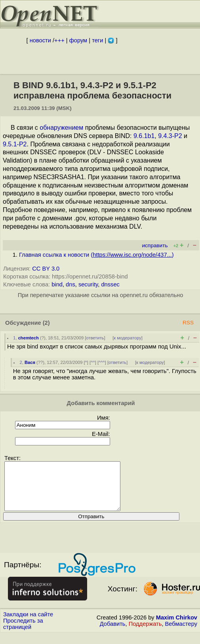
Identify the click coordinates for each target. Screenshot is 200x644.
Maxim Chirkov (177, 627)
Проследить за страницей (23, 633)
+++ (59, 40)
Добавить (113, 633)
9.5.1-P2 (15, 144)
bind (57, 284)
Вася (30, 362)
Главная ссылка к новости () (96, 255)
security (88, 284)
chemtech (29, 338)
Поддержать (145, 633)
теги (97, 40)
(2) (46, 323)
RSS (188, 323)
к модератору (128, 338)
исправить (155, 245)
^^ (93, 362)
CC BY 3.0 (46, 269)
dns (70, 284)
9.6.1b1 (144, 136)
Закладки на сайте (28, 624)
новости (40, 40)
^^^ (102, 362)
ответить (95, 338)
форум (78, 40)
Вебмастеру (181, 633)
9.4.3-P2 (170, 136)
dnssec (110, 284)
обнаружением (61, 128)
